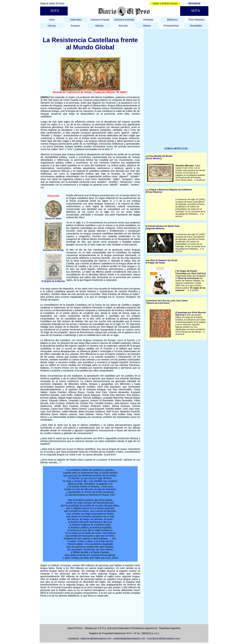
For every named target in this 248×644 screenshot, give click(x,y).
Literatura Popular (100, 20)
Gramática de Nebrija (53, 250)
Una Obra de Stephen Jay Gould (161, 260)
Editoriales (76, 20)
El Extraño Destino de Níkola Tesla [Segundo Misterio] (163, 227)
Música (147, 26)
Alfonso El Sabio (53, 219)
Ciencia (52, 26)
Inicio (52, 20)
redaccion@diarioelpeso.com (96, 638)
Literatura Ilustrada (124, 20)
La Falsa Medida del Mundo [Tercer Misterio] (159, 157)
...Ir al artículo (199, 180)
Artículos (123, 26)
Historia (99, 26)
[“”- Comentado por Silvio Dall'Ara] (191, 272)
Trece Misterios (196, 20)
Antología (148, 20)
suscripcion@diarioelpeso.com (164, 638)
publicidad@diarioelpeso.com (129, 638)
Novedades (196, 26)
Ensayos (75, 26)
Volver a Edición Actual (165, 3)
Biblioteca (172, 20)
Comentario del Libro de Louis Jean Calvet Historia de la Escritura (167, 302)
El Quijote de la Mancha (53, 281)
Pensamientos (171, 26)
